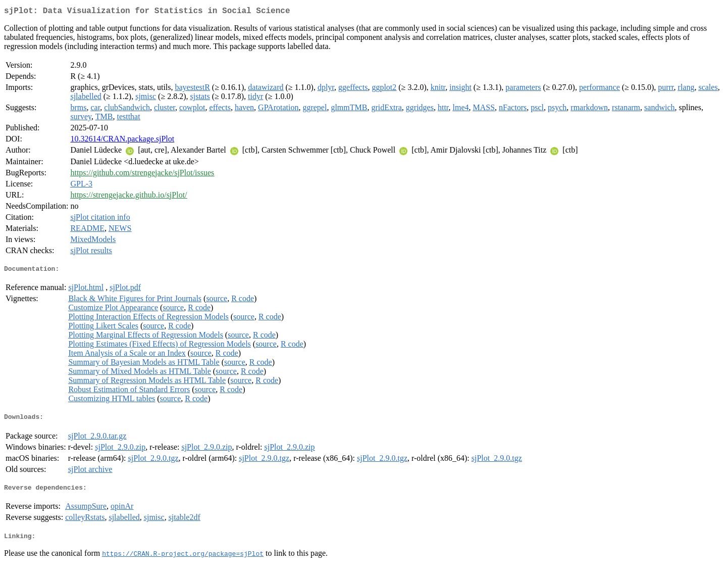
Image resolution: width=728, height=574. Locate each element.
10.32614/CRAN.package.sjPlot (122, 141)
